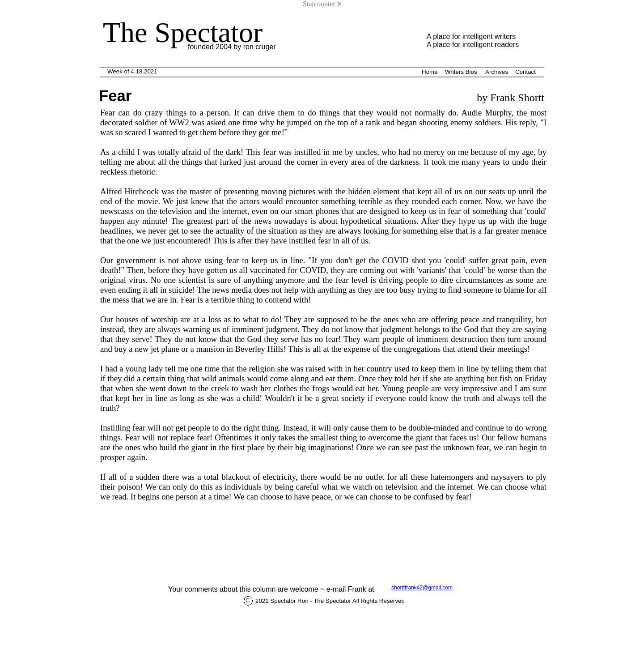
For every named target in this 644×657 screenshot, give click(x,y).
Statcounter (319, 4)
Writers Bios (461, 72)
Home (430, 72)
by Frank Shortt (509, 98)
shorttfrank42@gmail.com (422, 588)
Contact (525, 72)
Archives (497, 72)
